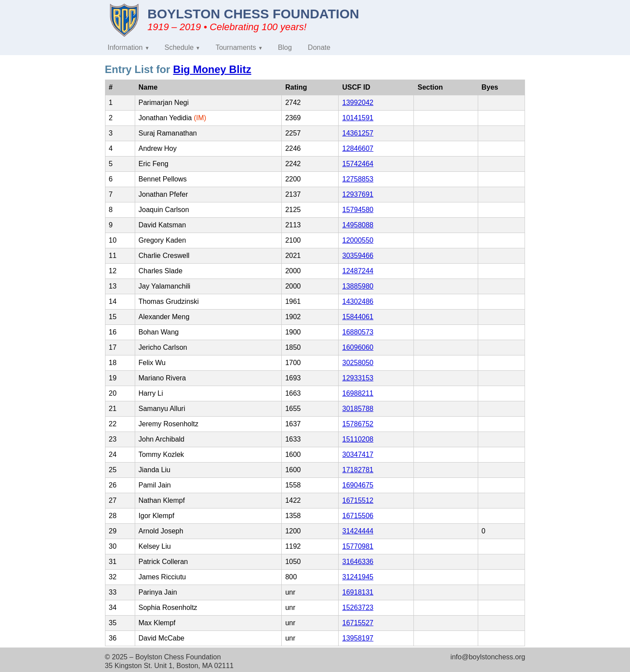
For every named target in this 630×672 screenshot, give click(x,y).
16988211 (358, 393)
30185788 (358, 409)
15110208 (358, 439)
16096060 (358, 347)
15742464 (358, 164)
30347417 (358, 454)
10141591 (358, 118)
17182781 (358, 470)
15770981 (358, 546)
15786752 (358, 424)
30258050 (358, 363)
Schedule (179, 47)
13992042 (358, 103)
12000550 (358, 240)
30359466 (358, 256)
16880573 (358, 332)
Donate (319, 47)
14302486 (358, 301)
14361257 (358, 133)
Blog (285, 47)
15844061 (358, 317)
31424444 (358, 531)
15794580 (358, 210)
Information (125, 47)
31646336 (358, 562)
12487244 (358, 271)
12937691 (358, 194)
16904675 (358, 485)
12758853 (358, 179)
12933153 (358, 378)
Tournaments (236, 47)
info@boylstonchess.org (488, 657)
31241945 (358, 577)
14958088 (358, 225)
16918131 (358, 592)
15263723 (358, 608)
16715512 (358, 500)
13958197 (358, 638)
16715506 (358, 516)
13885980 (358, 286)
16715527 (358, 623)
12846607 (358, 148)
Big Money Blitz (212, 69)
